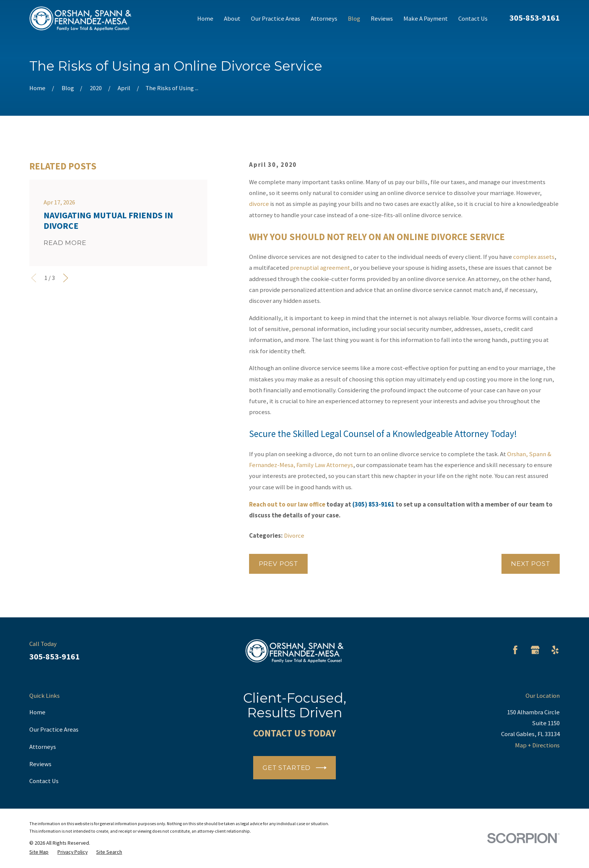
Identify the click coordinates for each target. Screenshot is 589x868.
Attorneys (43, 747)
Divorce (294, 536)
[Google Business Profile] (535, 650)
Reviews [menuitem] (382, 19)
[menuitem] (39, 852)
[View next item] (66, 278)
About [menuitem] (232, 19)
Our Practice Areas (54, 730)
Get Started (294, 768)
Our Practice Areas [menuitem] (276, 19)
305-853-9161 (535, 18)
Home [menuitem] (205, 19)
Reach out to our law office (287, 504)
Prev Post (279, 564)
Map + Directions (537, 745)
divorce (259, 204)
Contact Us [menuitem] (473, 19)
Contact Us (44, 781)
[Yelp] (555, 650)
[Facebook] (515, 650)
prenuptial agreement (320, 268)
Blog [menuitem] (354, 19)
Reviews (40, 764)
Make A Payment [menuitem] (426, 19)
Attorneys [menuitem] (324, 19)
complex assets (534, 257)
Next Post (531, 564)
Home (37, 712)
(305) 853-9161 (373, 504)
